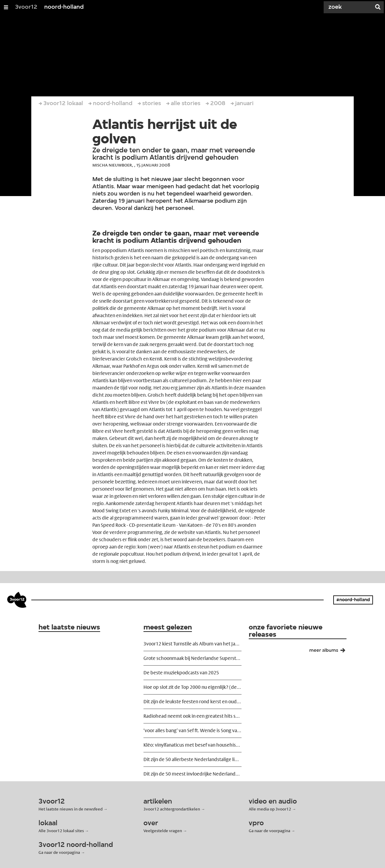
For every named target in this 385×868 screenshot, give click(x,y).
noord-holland (64, 7)
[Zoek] (349, 7)
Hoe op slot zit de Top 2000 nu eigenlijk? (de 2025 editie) (192, 687)
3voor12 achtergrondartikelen (172, 809)
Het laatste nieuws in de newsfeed (71, 809)
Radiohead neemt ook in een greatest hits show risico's (192, 716)
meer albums (330, 652)
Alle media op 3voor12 (270, 809)
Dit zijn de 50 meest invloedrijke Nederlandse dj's (192, 774)
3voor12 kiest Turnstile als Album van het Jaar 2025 (192, 644)
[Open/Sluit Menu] (6, 7)
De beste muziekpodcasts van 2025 (181, 673)
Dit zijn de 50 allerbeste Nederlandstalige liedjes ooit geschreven (192, 759)
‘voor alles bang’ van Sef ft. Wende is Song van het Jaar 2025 (192, 731)
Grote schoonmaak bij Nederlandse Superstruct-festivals (192, 658)
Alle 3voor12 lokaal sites (61, 831)
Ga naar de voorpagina (269, 831)
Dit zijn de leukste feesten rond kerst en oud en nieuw (192, 702)
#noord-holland (353, 600)
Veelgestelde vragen (163, 831)
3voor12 (26, 7)
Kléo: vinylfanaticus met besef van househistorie (192, 745)
